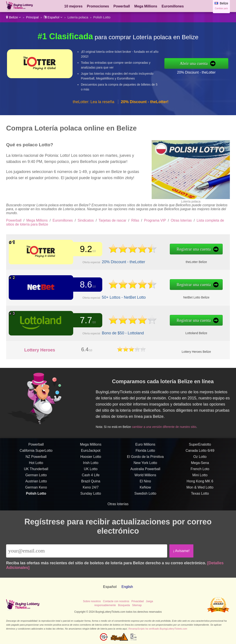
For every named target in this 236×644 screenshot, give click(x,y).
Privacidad (137, 601)
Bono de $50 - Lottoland (121, 333)
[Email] (87, 551)
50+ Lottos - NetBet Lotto (122, 297)
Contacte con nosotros (116, 601)
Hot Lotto (36, 464)
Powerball (122, 6)
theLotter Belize (192, 262)
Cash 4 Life (91, 477)
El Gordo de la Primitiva (145, 458)
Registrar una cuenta (190, 249)
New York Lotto (145, 464)
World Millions (145, 477)
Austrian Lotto (36, 483)
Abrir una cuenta (194, 63)
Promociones (98, 6)
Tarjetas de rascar (112, 220)
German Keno (36, 489)
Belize (14, 17)
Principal (32, 17)
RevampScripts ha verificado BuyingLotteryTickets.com (158, 629)
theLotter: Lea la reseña (94, 102)
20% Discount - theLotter (196, 72)
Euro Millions (145, 446)
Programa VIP (155, 220)
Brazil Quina (91, 483)
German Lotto (36, 477)
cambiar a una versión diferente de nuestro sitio (165, 426)
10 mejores (73, 6)
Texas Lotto (200, 495)
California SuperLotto (36, 452)
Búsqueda (124, 605)
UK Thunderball (36, 470)
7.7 (85, 320)
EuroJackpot (91, 452)
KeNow (145, 489)
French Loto (200, 470)
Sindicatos (86, 220)
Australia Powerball (145, 470)
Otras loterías (181, 220)
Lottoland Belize (192, 333)
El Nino (145, 483)
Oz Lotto (200, 458)
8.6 (85, 285)
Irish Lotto (91, 464)
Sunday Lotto (91, 495)
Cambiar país (221, 8)
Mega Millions (146, 6)
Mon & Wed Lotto (200, 489)
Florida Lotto (145, 452)
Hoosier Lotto (91, 458)
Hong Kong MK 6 (200, 483)
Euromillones (173, 6)
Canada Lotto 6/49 (200, 452)
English (127, 587)
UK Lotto (91, 470)
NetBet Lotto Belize (192, 297)
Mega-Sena (200, 464)
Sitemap (137, 605)
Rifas (135, 220)
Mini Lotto (200, 477)
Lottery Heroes (40, 350)
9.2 (85, 249)
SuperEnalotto (200, 446)
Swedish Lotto (145, 495)
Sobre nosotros (92, 601)
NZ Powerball (36, 458)
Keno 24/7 (91, 489)
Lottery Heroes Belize (196, 352)
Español (53, 17)
